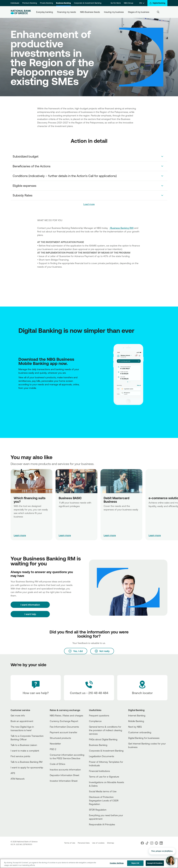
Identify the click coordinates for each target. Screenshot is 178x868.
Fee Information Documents (64, 727)
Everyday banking (45, 12)
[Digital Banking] (157, 3)
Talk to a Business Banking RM (26, 762)
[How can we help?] (36, 688)
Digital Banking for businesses (144, 738)
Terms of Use (70, 843)
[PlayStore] (19, 399)
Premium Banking (30, 3)
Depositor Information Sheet (64, 775)
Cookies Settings (117, 863)
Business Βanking (98, 745)
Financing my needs (67, 12)
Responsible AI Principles (102, 824)
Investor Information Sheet (64, 781)
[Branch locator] (142, 688)
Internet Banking (137, 715)
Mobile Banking (136, 721)
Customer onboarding (140, 732)
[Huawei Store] (20, 399)
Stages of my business (139, 12)
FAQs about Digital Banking (103, 739)
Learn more (20, 535)
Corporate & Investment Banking (88, 3)
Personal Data (84, 843)
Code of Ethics (58, 764)
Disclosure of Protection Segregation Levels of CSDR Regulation (104, 800)
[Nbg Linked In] (161, 843)
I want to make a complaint (25, 751)
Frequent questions (99, 715)
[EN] (142, 3)
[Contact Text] (89, 688)
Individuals (15, 3)
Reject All (135, 863)
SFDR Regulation (98, 810)
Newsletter (55, 744)
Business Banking (63, 3)
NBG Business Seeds (90, 12)
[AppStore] (18, 399)
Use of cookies (99, 843)
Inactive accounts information (65, 770)
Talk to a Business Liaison (24, 745)
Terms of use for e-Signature (104, 777)
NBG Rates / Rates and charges (66, 715)
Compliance (95, 721)
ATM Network (18, 779)
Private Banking (46, 3)
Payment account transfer (64, 732)
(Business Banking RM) (121, 228)
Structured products (60, 738)
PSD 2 (53, 749)
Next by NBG (135, 727)
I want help (30, 614)
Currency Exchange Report (64, 721)
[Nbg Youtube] (156, 843)
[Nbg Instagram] (152, 843)
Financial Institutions (99, 771)
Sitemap (110, 843)
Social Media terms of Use (103, 791)
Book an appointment (22, 721)
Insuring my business (114, 12)
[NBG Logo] (21, 12)
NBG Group (129, 3)
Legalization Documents (102, 756)
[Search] (158, 12)
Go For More (116, 3)
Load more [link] (89, 204)
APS (13, 773)
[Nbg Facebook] (142, 843)
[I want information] (30, 605)
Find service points (20, 756)
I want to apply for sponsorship (27, 767)
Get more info (18, 715)
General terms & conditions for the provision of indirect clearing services (106, 730)
